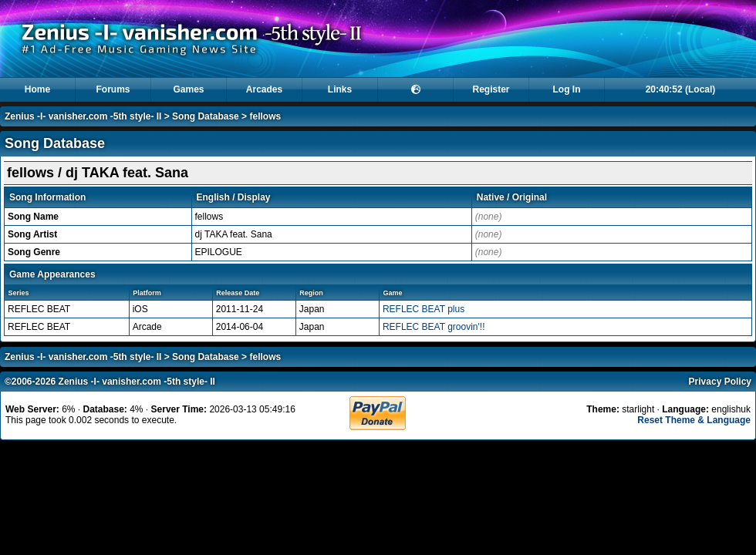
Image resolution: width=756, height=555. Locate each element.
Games (188, 89)
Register (491, 89)
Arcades (264, 89)
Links (340, 89)
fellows (265, 116)
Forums (113, 89)
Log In (567, 89)
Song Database (206, 116)
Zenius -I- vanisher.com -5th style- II (83, 116)
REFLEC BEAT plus (424, 309)
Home (37, 89)
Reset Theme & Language (694, 420)
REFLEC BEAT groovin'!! (434, 327)
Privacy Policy (720, 382)
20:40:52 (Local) (681, 89)
